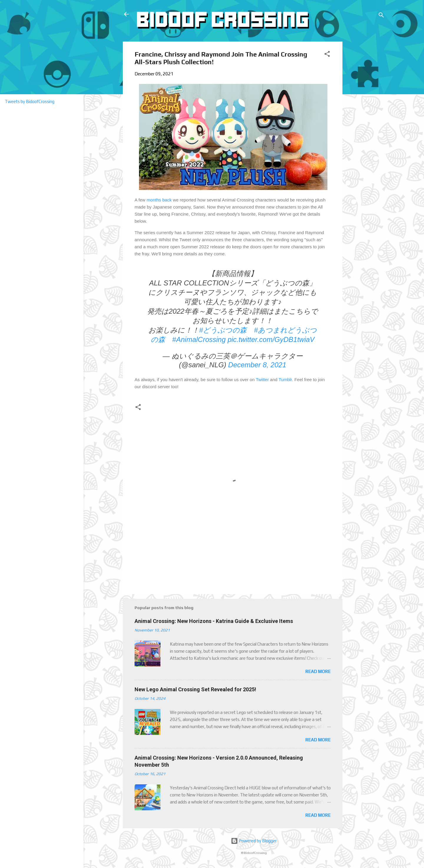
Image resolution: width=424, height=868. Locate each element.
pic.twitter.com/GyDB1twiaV (271, 339)
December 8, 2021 (257, 365)
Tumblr (285, 380)
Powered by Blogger (254, 841)
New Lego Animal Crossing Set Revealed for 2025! (195, 689)
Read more (318, 671)
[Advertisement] (365, 130)
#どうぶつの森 (223, 330)
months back (159, 200)
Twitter (262, 380)
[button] (327, 55)
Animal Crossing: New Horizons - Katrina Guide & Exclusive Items (214, 621)
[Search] (381, 16)
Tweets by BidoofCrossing (30, 101)
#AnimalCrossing (199, 339)
